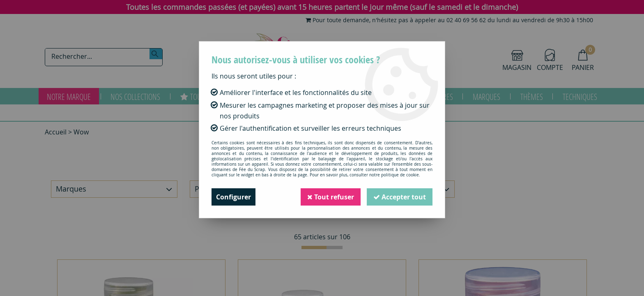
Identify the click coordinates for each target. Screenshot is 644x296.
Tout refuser (331, 197)
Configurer (233, 197)
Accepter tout (400, 197)
